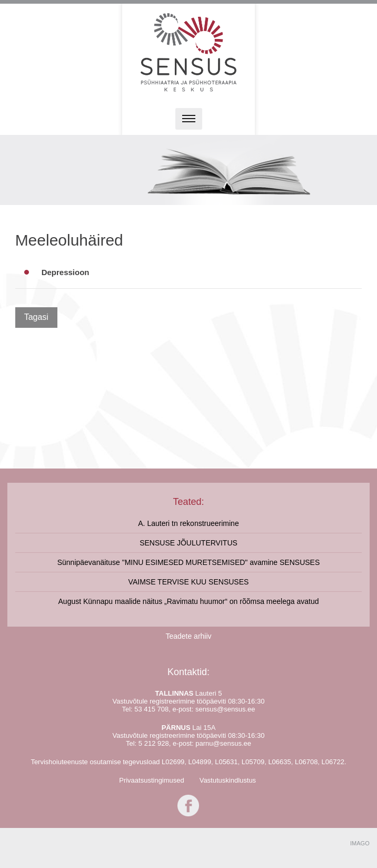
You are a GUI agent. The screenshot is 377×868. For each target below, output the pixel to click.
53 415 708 (151, 709)
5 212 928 (154, 743)
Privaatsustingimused (152, 780)
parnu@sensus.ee (223, 743)
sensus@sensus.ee (225, 709)
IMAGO (360, 843)
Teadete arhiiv (188, 636)
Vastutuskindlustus (228, 780)
